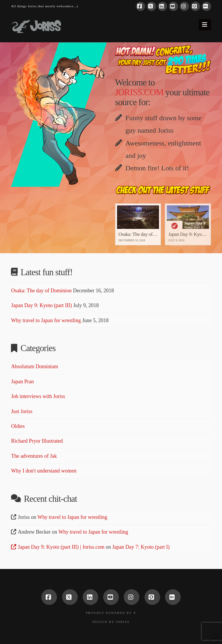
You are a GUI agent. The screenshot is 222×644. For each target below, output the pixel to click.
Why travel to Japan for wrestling (46, 320)
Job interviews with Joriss (38, 396)
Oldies (18, 426)
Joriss (123, 622)
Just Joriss (22, 411)
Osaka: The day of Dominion (41, 291)
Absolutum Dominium (35, 366)
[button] (205, 25)
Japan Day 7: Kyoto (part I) (141, 547)
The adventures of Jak (34, 456)
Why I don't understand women (44, 471)
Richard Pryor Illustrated (37, 441)
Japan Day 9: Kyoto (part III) (41, 305)
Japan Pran (22, 382)
